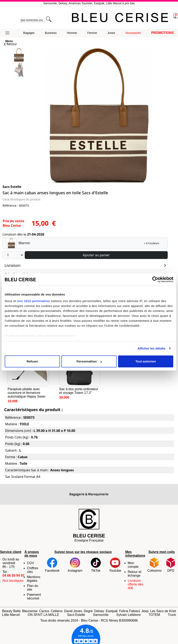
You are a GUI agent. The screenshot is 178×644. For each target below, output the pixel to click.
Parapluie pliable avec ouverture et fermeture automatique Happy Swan (28, 372)
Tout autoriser (146, 361)
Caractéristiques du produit (21, 199)
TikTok (96, 565)
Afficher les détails (151, 348)
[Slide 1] (19, 70)
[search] (33, 20)
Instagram (75, 565)
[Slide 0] (19, 56)
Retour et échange (135, 574)
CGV (31, 563)
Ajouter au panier (96, 255)
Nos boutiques (13, 581)
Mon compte (133, 565)
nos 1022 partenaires (33, 301)
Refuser (32, 361)
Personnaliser (89, 361)
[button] (9, 33)
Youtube (115, 565)
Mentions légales (34, 579)
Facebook (52, 565)
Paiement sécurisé (34, 596)
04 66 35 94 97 (13, 576)
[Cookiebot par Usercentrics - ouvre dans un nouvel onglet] (155, 279)
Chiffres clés (33, 570)
